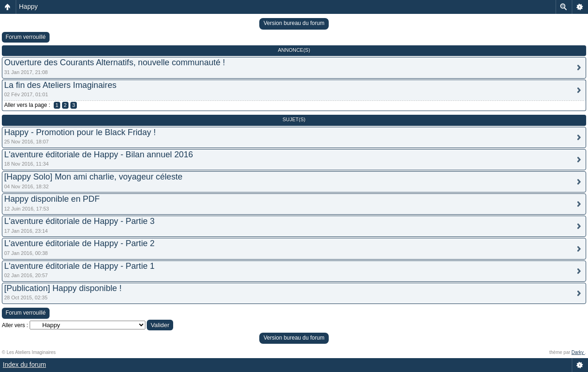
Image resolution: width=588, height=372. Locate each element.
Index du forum (24, 365)
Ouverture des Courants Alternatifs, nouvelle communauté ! (115, 62)
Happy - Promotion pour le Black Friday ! (80, 132)
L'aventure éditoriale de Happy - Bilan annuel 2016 (99, 155)
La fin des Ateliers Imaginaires (60, 85)
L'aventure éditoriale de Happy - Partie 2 (79, 243)
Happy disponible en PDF (52, 199)
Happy (28, 6)
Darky (578, 352)
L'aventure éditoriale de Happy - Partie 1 (79, 266)
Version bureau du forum (294, 23)
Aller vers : (15, 325)
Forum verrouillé (26, 37)
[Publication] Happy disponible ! (63, 288)
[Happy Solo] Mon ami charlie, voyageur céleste (93, 177)
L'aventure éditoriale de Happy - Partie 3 (79, 221)
